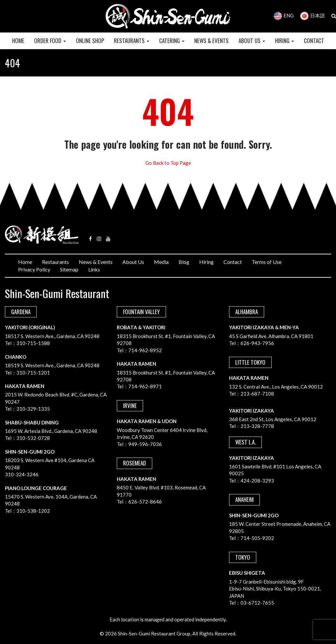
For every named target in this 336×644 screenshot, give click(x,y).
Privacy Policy (34, 269)
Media (161, 262)
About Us (133, 262)
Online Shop (90, 41)
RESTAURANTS (132, 41)
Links (94, 269)
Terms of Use (267, 262)
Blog (184, 262)
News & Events (96, 262)
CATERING (172, 41)
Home (25, 262)
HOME (18, 41)
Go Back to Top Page (168, 163)
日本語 (313, 15)
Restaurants (55, 262)
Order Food (50, 41)
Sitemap (69, 269)
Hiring (206, 262)
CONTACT (314, 41)
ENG (284, 15)
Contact (233, 262)
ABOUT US (252, 41)
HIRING (284, 41)
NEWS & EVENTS (211, 41)
